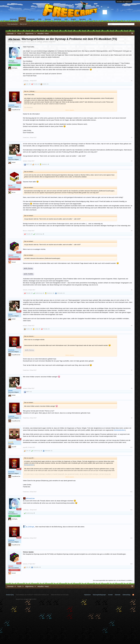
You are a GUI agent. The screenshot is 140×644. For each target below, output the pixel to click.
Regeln (73, 19)
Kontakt (110, 595)
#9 (132, 418)
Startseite (13, 19)
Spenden (83, 19)
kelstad (10, 158)
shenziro (25, 290)
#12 (131, 510)
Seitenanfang (126, 595)
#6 (132, 326)
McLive (25, 231)
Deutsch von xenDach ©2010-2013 (26, 599)
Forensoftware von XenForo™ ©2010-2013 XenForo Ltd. (32, 595)
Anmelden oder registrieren (124, 2)
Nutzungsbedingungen (99, 595)
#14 (131, 564)
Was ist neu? (23, 24)
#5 (132, 290)
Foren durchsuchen (13, 24)
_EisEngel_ (40, 42)
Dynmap (48, 19)
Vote (66, 19)
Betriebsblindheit (119, 430)
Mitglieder (31, 19)
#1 (132, 81)
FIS (90, 19)
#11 (131, 492)
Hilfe (40, 19)
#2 (132, 138)
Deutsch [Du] (10, 595)
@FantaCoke (30, 498)
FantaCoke (11, 105)
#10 (131, 447)
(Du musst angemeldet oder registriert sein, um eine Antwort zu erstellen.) (113, 580)
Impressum (87, 595)
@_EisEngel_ (30, 527)
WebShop (58, 19)
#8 (132, 388)
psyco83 (25, 447)
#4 (132, 231)
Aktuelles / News (26, 42)
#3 (132, 161)
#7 (132, 370)
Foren (22, 19)
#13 (131, 538)
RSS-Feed (133, 595)
